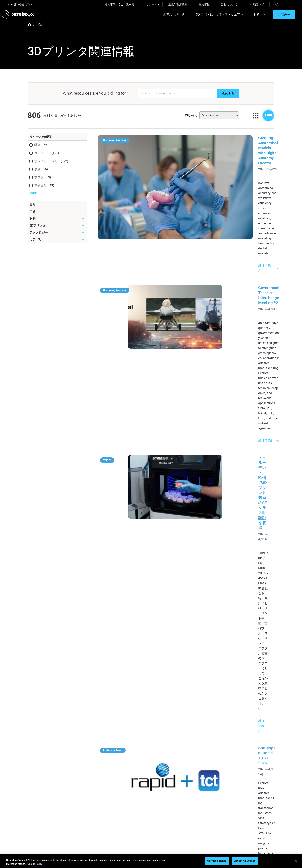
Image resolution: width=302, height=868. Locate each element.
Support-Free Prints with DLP (133, 776)
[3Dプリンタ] (57, 229)
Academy (243, 827)
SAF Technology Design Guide (133, 771)
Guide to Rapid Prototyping (172, 765)
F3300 (200, 754)
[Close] (296, 861)
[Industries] (256, 747)
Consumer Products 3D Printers (251, 779)
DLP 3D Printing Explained (172, 788)
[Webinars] (134, 798)
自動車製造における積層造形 (186, 593)
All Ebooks (121, 782)
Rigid (159, 804)
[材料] (57, 223)
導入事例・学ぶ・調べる (120, 4)
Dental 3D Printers (248, 754)
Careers (242, 821)
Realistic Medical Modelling (172, 771)
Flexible (160, 810)
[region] (151, 861)
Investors (243, 838)
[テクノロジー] (57, 236)
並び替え (191, 119)
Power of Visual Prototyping (132, 759)
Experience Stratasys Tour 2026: (189, 365)
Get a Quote (204, 816)
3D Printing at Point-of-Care (132, 821)
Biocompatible (165, 816)
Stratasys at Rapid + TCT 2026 (187, 315)
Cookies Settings (217, 861)
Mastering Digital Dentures (131, 827)
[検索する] (228, 97)
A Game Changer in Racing (131, 810)
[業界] (57, 209)
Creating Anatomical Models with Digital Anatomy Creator (211, 142)
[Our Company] (256, 798)
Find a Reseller (205, 810)
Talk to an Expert (207, 821)
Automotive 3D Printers (251, 765)
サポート (151, 4)
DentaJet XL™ (205, 771)
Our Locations (246, 816)
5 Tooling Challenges (168, 754)
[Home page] (28, 29)
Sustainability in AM (127, 816)
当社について (229, 4)
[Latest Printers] (215, 747)
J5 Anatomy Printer (208, 776)
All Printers (203, 782)
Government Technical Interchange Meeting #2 (201, 196)
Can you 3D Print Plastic (170, 782)
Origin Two (203, 759)
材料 (243, 17)
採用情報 (204, 4)
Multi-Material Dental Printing (133, 765)
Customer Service (207, 833)
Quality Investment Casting (131, 754)
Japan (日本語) (19, 5)
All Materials (163, 821)
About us (243, 804)
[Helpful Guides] (134, 747)
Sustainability (246, 833)
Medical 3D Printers (249, 759)
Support (201, 804)
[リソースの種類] (57, 141)
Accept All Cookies (245, 861)
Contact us (244, 810)
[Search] (277, 4)
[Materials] (174, 798)
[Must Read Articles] (174, 747)
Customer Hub (205, 827)
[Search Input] (177, 97)
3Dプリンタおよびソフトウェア (205, 17)
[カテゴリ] (57, 243)
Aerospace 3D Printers (251, 771)
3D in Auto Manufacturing (171, 776)
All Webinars (122, 833)
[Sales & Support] (215, 798)
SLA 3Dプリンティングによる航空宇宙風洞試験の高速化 (210, 539)
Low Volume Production (170, 759)
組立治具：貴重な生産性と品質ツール (194, 643)
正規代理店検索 (178, 4)
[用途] (57, 216)
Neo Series (203, 765)
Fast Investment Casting (130, 804)
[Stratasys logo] (22, 17)
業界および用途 (160, 17)
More (33, 197)
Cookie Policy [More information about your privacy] (35, 864)
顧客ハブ (256, 5)
